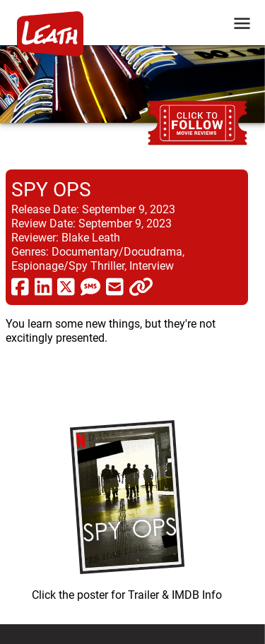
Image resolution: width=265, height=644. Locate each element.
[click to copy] (141, 286)
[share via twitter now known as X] (66, 286)
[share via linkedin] (43, 286)
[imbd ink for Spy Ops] (127, 507)
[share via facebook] (20, 286)
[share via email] (115, 286)
